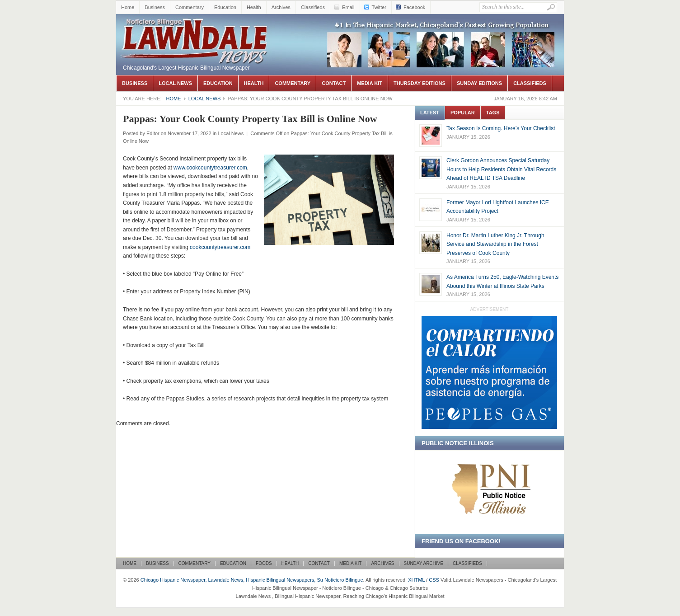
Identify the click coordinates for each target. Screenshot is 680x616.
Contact (334, 83)
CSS (434, 580)
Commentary (190, 7)
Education (225, 7)
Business (155, 7)
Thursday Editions (420, 83)
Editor (153, 133)
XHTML (416, 580)
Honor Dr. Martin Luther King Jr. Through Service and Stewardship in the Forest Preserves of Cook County (495, 244)
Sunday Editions (479, 83)
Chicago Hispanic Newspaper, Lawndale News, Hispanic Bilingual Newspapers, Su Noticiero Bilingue (195, 28)
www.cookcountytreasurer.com (210, 168)
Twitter (379, 7)
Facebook (414, 7)
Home (128, 7)
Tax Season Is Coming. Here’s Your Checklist (501, 128)
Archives (281, 7)
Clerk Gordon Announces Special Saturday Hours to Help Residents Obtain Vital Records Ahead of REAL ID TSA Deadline (501, 169)
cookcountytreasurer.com (220, 247)
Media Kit (370, 83)
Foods (264, 563)
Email (348, 7)
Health (254, 7)
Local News (175, 83)
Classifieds (313, 7)
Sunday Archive (424, 563)
